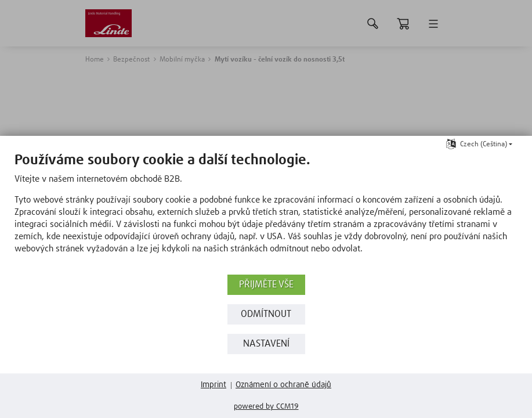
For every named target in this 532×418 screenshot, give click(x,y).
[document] (266, 212)
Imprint (213, 385)
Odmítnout (266, 314)
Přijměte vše (266, 285)
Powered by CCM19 (266, 407)
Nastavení (266, 344)
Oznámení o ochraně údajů (283, 385)
